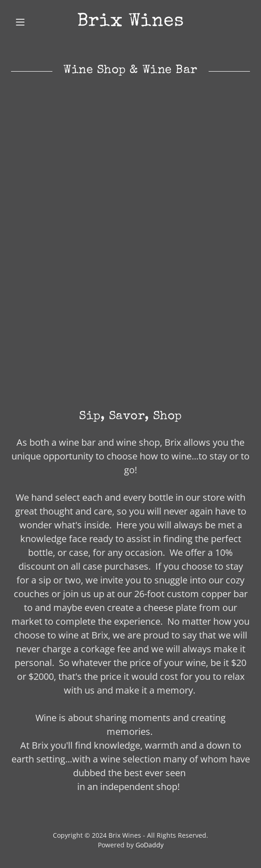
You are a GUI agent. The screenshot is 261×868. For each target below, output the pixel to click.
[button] (29, 22)
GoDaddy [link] (150, 845)
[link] (130, 22)
